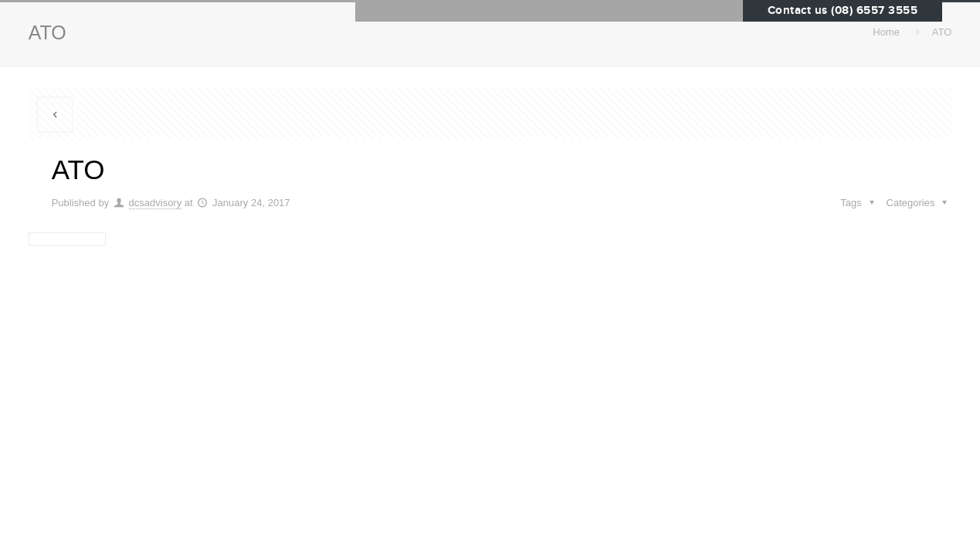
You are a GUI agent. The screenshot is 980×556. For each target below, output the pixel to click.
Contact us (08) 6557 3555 (843, 10)
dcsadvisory (156, 203)
